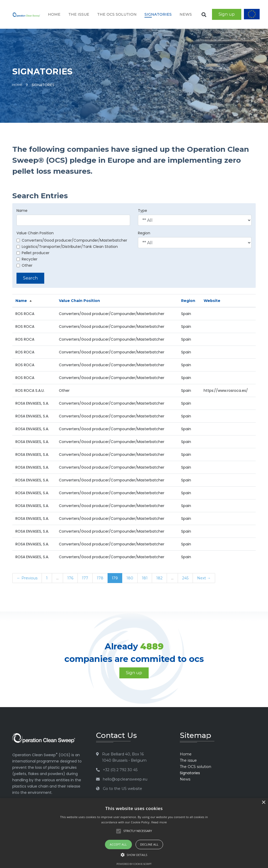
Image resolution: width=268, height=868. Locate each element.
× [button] (263, 803)
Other (24, 265)
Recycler (27, 259)
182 (159, 578)
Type (143, 211)
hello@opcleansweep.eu (125, 779)
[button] (134, 855)
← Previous (27, 578)
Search (30, 278)
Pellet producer (33, 253)
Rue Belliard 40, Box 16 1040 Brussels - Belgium (124, 757)
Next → (204, 578)
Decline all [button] (149, 844)
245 (185, 578)
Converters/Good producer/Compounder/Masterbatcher (72, 240)
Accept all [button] (118, 844)
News (186, 14)
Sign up (227, 14)
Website (212, 301)
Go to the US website (122, 789)
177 (85, 578)
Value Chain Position (35, 233)
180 (130, 578)
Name (22, 211)
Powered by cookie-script (134, 864)
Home (54, 14)
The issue (79, 14)
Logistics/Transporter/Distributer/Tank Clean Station (67, 247)
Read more (159, 822)
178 (100, 578)
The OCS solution (117, 14)
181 (145, 578)
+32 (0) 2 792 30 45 (120, 770)
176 (70, 578)
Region (144, 233)
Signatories (158, 14)
